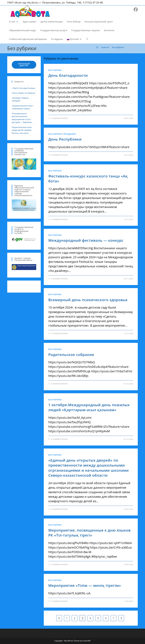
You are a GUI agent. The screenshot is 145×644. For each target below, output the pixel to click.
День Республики (65, 139)
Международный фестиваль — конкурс (86, 240)
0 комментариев (59, 118)
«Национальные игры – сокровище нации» (23, 107)
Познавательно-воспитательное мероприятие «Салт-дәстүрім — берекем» (22, 118)
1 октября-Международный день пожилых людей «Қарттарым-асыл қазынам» (89, 407)
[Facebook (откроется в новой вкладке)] (136, 9)
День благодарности (68, 75)
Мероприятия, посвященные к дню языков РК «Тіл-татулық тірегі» (89, 533)
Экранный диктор (24, 65)
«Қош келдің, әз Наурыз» (24, 93)
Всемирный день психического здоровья (88, 300)
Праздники (70, 134)
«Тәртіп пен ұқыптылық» (23, 88)
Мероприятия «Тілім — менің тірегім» (85, 585)
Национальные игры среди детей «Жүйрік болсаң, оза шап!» (22, 130)
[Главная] (97, 47)
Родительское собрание (71, 355)
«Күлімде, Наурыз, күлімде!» (20, 99)
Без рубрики (55, 70)
